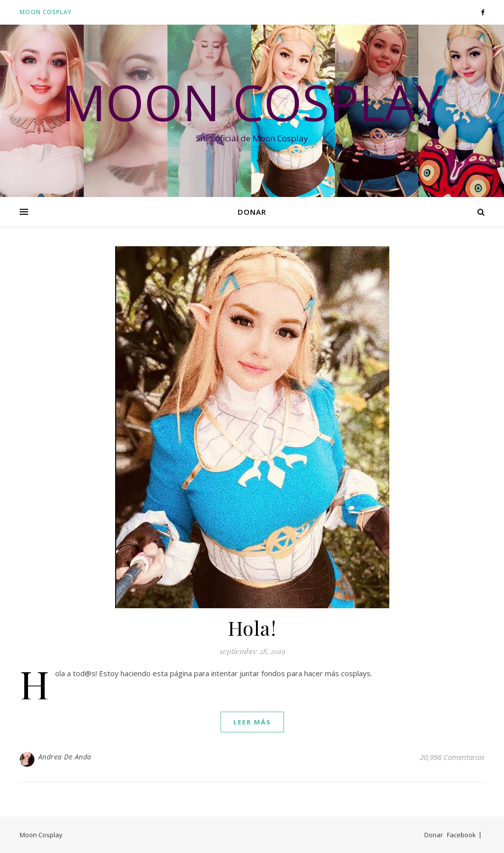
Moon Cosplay (46, 12)
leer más (252, 722)
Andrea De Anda (65, 757)
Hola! (252, 628)
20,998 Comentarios (452, 757)
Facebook (461, 835)
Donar (252, 212)
